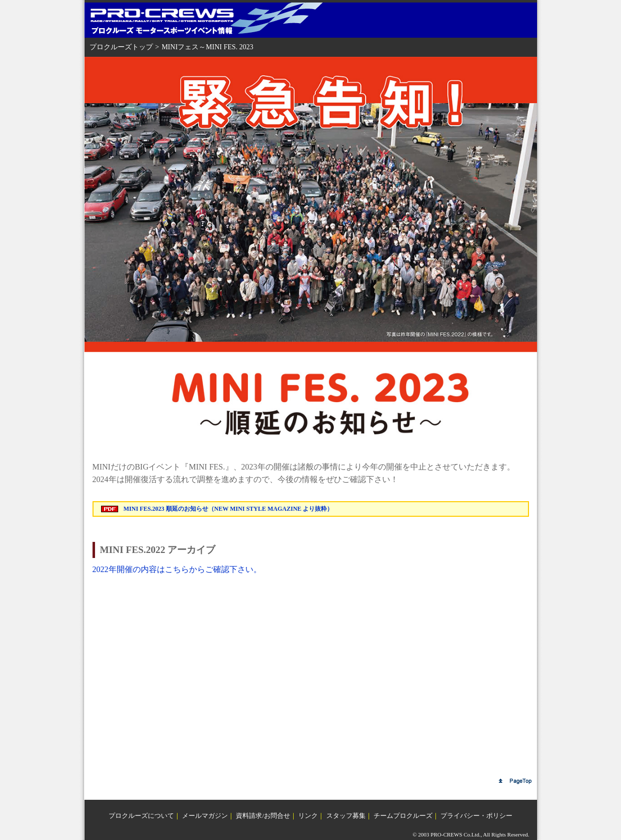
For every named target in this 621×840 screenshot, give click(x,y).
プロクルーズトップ (121, 47)
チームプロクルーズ (403, 816)
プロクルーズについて (141, 816)
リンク (308, 816)
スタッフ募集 (346, 816)
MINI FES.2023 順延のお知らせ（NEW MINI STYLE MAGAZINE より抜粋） (229, 509)
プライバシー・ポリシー (476, 816)
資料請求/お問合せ (263, 816)
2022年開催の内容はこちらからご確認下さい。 (177, 569)
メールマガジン (205, 816)
